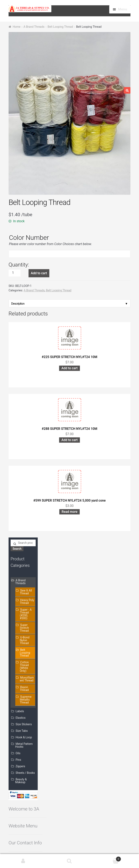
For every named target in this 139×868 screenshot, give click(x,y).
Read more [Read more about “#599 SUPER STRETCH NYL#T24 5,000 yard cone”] (69, 512)
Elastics (20, 718)
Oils (18, 753)
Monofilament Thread (27, 679)
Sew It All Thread (26, 592)
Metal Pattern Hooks (24, 745)
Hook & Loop (24, 737)
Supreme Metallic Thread (26, 700)
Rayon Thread (24, 689)
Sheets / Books (25, 773)
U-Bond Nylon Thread (25, 640)
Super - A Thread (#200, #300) (26, 614)
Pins (18, 760)
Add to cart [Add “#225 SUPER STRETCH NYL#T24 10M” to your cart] (69, 368)
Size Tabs (22, 731)
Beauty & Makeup (21, 781)
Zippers (20, 766)
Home (17, 27)
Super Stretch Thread (24, 628)
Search (17, 549)
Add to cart (39, 273)
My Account (23, 861)
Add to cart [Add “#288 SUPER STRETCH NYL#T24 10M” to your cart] (69, 440)
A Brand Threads (34, 27)
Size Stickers (24, 724)
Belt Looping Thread (60, 27)
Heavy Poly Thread (27, 602)
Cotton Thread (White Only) (24, 667)
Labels (20, 711)
